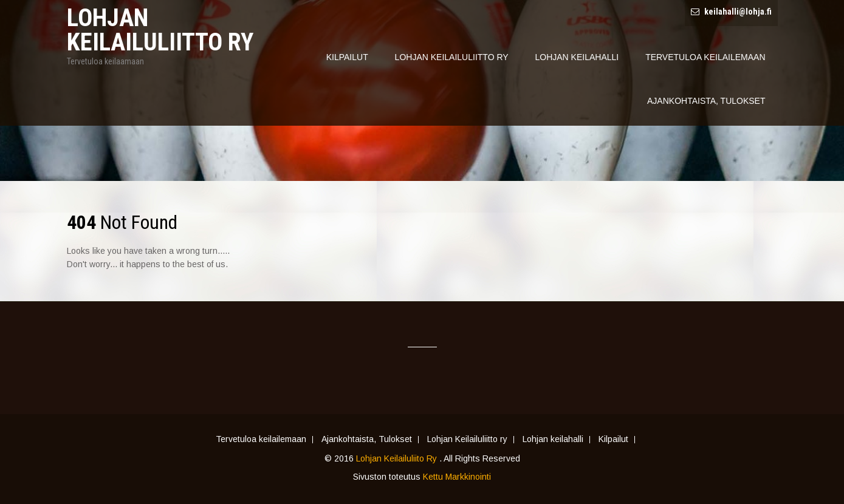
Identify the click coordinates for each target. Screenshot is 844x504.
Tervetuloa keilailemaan (705, 57)
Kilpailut (347, 57)
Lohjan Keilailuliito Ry (398, 458)
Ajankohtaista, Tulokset (706, 101)
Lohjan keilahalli (553, 440)
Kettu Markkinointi (457, 477)
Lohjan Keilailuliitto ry (452, 57)
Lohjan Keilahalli (577, 57)
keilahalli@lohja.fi (738, 12)
